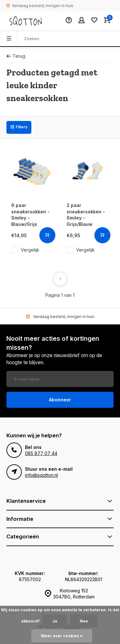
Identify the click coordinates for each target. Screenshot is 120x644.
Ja (55, 621)
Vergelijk (30, 250)
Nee (84, 621)
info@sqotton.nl (41, 475)
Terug (16, 56)
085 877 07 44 (41, 453)
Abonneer (60, 400)
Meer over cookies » (62, 636)
